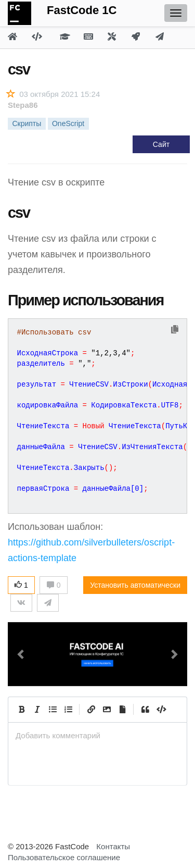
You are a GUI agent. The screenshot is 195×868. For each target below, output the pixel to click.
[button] (21, 654)
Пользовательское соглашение (64, 857)
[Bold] (21, 710)
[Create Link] (91, 710)
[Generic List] (53, 710)
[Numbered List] (68, 710)
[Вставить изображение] (107, 710)
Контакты (113, 846)
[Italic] (37, 710)
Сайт (161, 144)
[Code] (161, 710)
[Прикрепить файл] (122, 710)
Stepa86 (23, 105)
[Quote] (145, 710)
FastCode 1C (82, 10)
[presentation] (97, 735)
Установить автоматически (135, 585)
